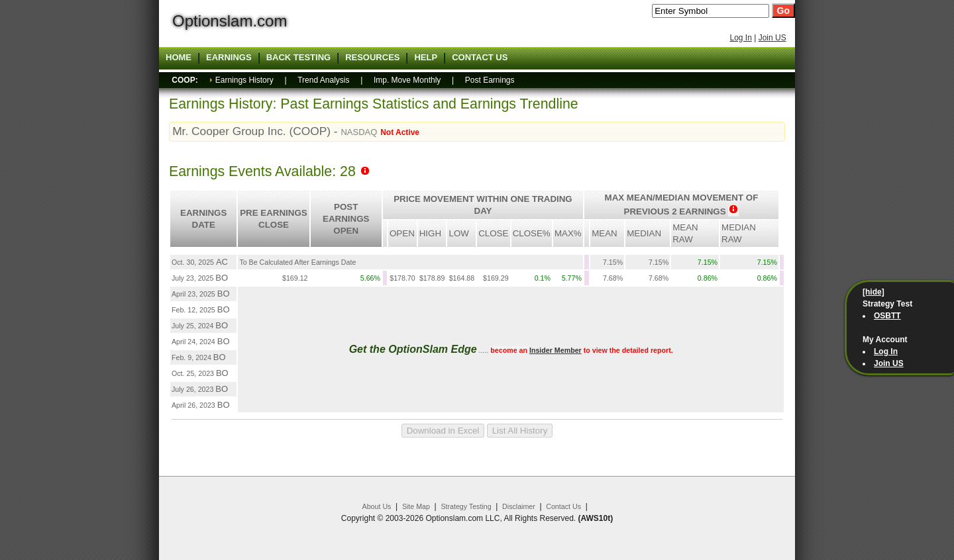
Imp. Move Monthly (407, 80)
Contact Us (563, 506)
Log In (740, 38)
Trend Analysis (323, 80)
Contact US (480, 58)
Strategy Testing (466, 506)
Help (426, 58)
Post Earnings (490, 80)
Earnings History (244, 80)
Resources (372, 58)
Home (179, 58)
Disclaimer (519, 506)
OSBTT (887, 316)
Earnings (229, 58)
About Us (377, 506)
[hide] (874, 292)
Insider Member (556, 350)
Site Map (416, 506)
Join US (772, 38)
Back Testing (299, 58)
